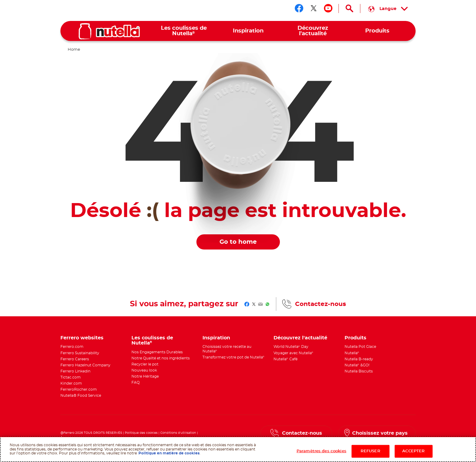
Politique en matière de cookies (169, 453)
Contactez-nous (321, 304)
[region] (238, 449)
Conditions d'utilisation (178, 433)
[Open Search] (349, 8)
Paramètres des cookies (321, 451)
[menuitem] (184, 31)
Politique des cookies (141, 433)
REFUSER (371, 451)
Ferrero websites (82, 338)
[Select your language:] (388, 8)
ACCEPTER (413, 451)
